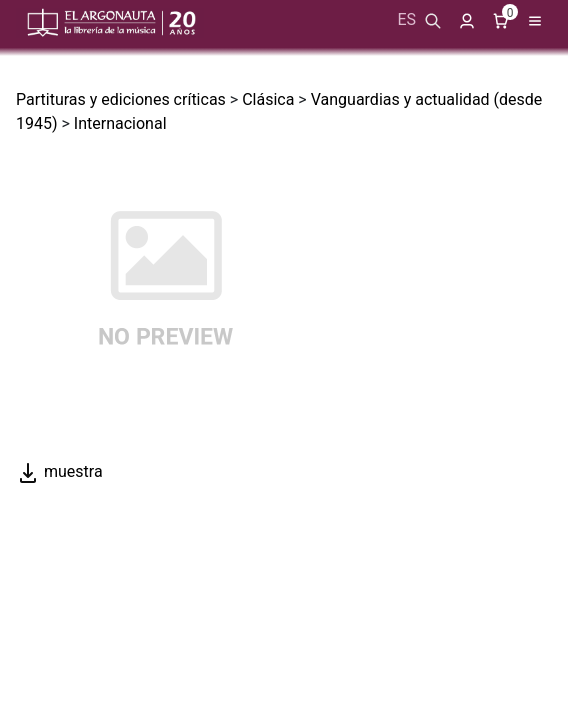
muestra (59, 471)
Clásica (268, 99)
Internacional (120, 123)
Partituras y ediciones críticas (121, 99)
